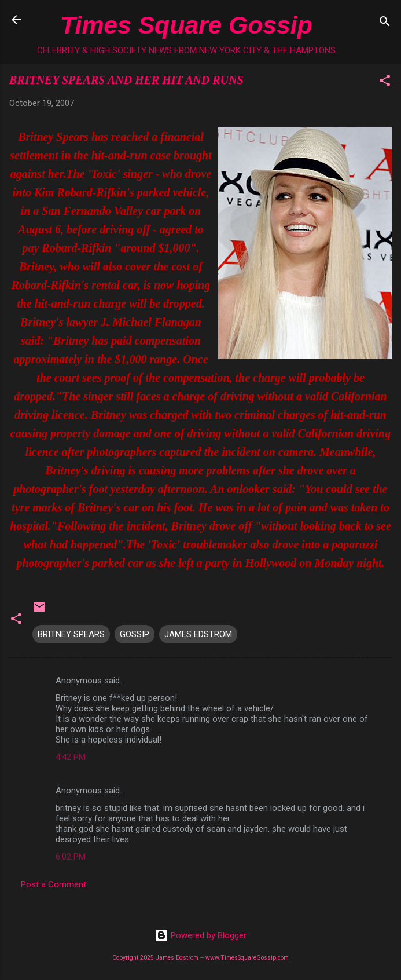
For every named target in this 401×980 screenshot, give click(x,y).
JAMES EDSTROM (198, 634)
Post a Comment (54, 884)
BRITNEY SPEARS (71, 634)
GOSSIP (135, 634)
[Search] (385, 23)
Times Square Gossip (186, 25)
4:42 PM (71, 757)
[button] (385, 83)
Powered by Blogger (200, 935)
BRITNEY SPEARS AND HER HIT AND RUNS (126, 80)
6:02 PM (71, 857)
